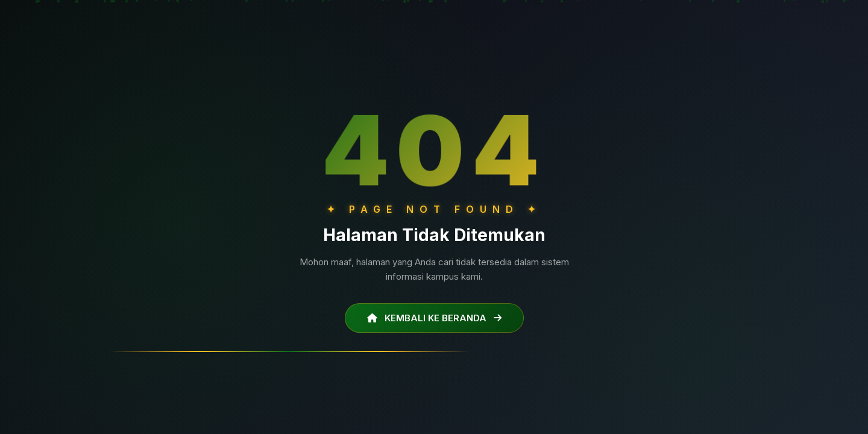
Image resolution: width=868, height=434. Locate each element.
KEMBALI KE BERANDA (434, 317)
